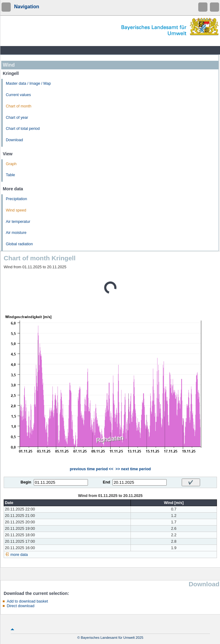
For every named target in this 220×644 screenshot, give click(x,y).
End (107, 482)
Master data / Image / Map (28, 83)
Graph (11, 164)
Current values (18, 95)
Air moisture (16, 233)
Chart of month (19, 106)
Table (10, 175)
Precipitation (16, 199)
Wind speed (16, 210)
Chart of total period (23, 129)
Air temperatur (18, 222)
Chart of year (17, 118)
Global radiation (19, 244)
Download (14, 140)
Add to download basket (27, 601)
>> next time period (133, 469)
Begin (26, 482)
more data (19, 555)
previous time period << (92, 469)
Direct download (21, 606)
